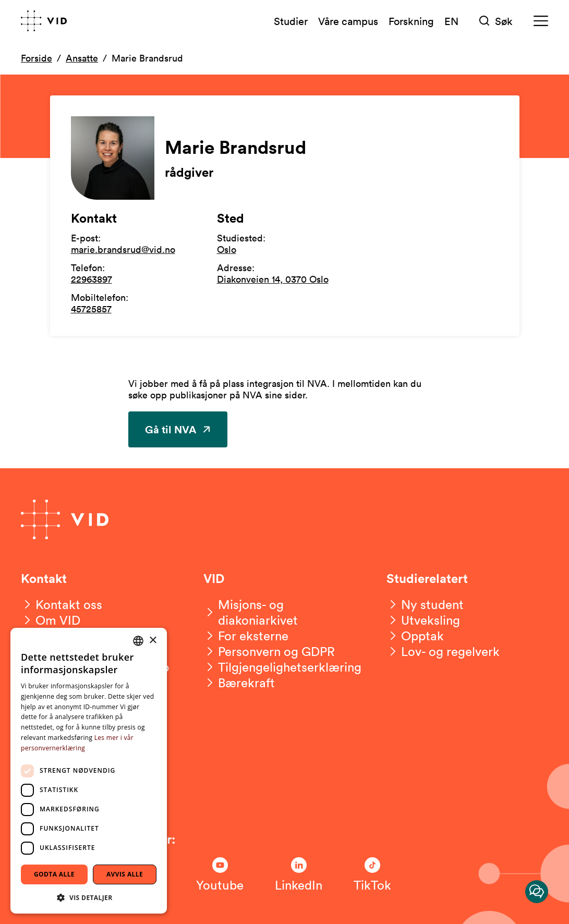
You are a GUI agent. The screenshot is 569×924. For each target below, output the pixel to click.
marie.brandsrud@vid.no (123, 249)
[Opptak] (415, 636)
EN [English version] (451, 21)
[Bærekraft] (239, 683)
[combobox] (138, 641)
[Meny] (541, 21)
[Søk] (496, 21)
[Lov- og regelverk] (443, 651)
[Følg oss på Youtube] (220, 875)
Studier (291, 21)
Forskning (411, 21)
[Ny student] (425, 604)
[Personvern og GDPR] (269, 651)
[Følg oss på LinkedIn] (299, 875)
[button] (89, 897)
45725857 (91, 309)
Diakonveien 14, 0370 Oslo (273, 279)
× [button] (153, 641)
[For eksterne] (246, 636)
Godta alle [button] (54, 874)
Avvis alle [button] (125, 874)
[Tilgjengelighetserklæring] (282, 667)
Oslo (227, 249)
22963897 (92, 279)
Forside (37, 58)
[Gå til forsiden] (44, 21)
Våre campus (348, 21)
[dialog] (89, 771)
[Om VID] (51, 620)
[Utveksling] (423, 620)
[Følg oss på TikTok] (372, 875)
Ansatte (82, 58)
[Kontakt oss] (62, 604)
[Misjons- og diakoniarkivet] (284, 612)
